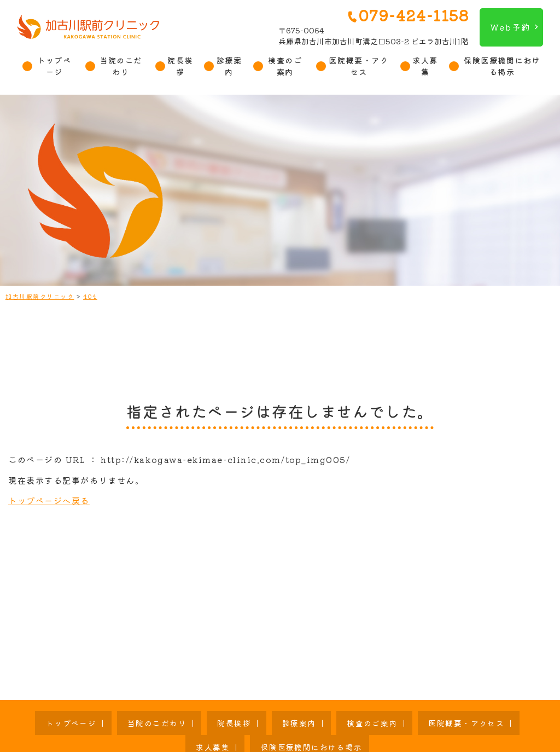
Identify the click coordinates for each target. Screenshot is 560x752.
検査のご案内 (285, 66)
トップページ (54, 66)
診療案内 (229, 66)
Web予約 (510, 27)
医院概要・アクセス (358, 66)
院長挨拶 (180, 66)
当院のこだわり (121, 66)
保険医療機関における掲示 (502, 66)
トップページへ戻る (49, 500)
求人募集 (425, 66)
